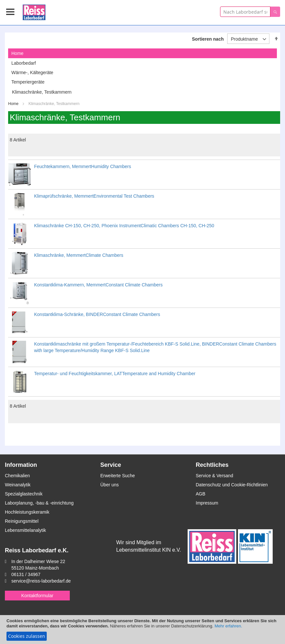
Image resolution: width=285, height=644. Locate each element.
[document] (142, 630)
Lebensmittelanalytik (25, 530)
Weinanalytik (18, 485)
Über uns (110, 485)
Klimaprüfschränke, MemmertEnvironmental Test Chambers (94, 196)
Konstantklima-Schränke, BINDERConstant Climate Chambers (97, 314)
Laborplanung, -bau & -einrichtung (39, 503)
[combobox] (245, 12)
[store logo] (34, 11)
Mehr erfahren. (228, 626)
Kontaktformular (37, 596)
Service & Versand (214, 476)
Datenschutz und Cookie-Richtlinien (232, 485)
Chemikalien (17, 476)
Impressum (207, 503)
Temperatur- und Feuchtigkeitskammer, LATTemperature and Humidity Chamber (115, 374)
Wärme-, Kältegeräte (32, 72)
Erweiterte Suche (118, 476)
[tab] (142, 53)
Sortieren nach (208, 39)
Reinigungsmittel (22, 521)
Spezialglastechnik (24, 494)
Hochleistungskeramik (27, 512)
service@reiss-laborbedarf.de (41, 581)
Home (14, 104)
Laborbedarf (24, 63)
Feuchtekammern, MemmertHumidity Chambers (83, 166)
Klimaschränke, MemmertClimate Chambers (79, 255)
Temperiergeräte (28, 82)
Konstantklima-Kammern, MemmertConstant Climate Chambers (98, 285)
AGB (201, 494)
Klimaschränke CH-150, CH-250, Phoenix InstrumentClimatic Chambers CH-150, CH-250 (124, 226)
